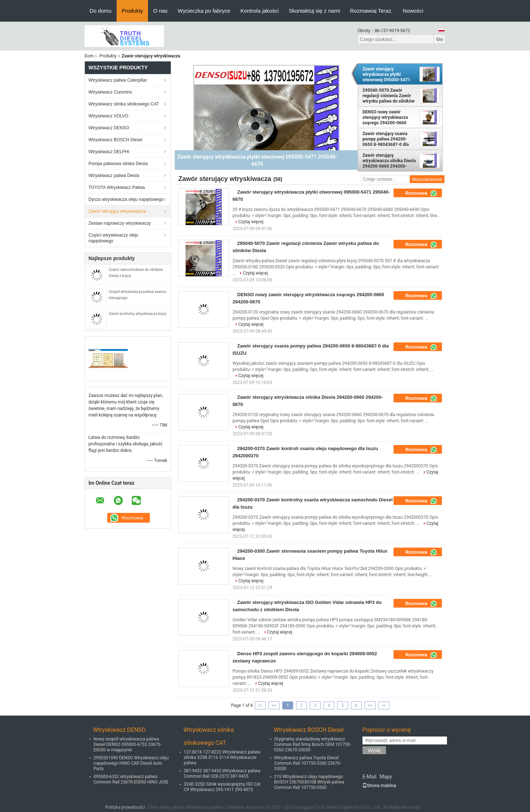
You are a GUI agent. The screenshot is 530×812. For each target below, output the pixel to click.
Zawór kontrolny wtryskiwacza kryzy (138, 314)
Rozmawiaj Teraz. (372, 11)
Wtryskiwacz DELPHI (109, 152)
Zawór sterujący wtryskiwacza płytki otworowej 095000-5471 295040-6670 (386, 74)
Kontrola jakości (260, 11)
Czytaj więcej (251, 222)
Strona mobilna (379, 786)
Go (440, 39)
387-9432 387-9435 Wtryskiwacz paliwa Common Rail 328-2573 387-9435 (222, 774)
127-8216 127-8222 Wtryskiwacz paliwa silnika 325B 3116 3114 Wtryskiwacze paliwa (222, 757)
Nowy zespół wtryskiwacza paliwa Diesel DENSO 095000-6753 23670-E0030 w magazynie (127, 744)
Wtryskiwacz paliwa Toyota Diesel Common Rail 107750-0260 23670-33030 (308, 763)
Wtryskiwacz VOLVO (108, 116)
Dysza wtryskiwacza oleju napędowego (126, 199)
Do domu (101, 11)
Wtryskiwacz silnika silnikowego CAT (124, 104)
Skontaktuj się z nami (314, 11)
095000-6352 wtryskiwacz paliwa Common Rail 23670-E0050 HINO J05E (131, 779)
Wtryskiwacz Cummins (110, 92)
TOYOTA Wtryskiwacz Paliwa (117, 187)
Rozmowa (421, 193)
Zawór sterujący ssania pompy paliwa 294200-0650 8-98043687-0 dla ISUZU (386, 139)
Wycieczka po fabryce (204, 11)
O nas (160, 11)
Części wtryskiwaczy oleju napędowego (113, 238)
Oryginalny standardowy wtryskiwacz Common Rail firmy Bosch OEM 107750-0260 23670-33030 (312, 744)
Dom (89, 56)
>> (370, 705)
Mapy (386, 777)
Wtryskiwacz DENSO (109, 128)
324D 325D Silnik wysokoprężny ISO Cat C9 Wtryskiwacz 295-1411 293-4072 (222, 787)
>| (384, 705)
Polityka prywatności (125, 807)
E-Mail (369, 777)
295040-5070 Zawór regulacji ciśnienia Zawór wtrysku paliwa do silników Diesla (388, 96)
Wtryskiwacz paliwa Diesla (114, 176)
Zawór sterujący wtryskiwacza (117, 211)
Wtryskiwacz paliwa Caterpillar (118, 80)
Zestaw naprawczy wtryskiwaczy (120, 223)
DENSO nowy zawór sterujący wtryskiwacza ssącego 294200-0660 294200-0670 (385, 117)
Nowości (413, 11)
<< (274, 705)
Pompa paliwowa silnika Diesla (118, 164)
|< (260, 705)
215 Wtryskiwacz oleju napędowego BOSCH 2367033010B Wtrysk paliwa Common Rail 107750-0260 (309, 782)
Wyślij (374, 750)
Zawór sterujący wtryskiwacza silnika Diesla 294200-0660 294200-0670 (389, 161)
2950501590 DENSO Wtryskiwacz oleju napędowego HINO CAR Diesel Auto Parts (131, 763)
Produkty (132, 11)
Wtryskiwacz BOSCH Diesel (115, 140)
